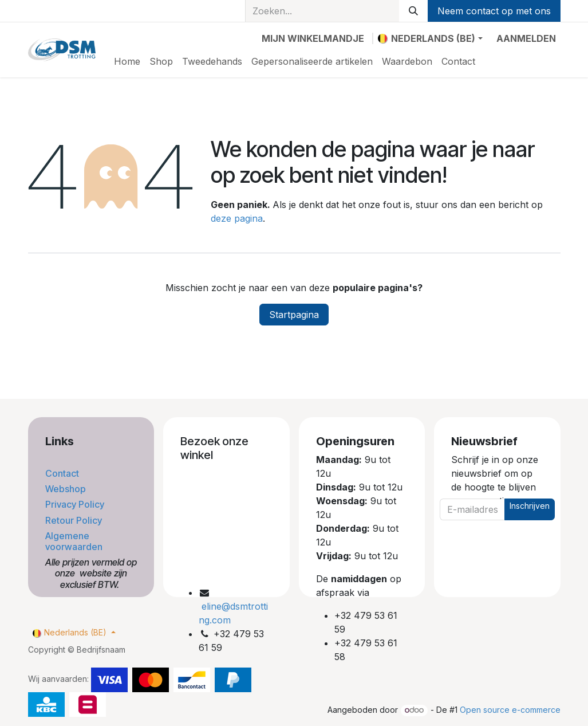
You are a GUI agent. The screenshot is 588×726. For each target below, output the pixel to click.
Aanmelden (526, 38)
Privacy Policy (76, 504)
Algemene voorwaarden (75, 541)
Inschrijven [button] (530, 506)
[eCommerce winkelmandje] (313, 38)
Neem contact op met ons (494, 11)
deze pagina (237, 218)
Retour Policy (75, 520)
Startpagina (294, 315)
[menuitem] (127, 61)
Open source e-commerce (510, 710)
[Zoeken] (413, 11)
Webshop (67, 489)
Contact (63, 473)
